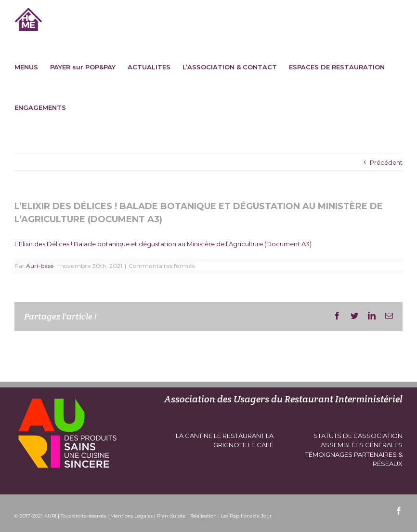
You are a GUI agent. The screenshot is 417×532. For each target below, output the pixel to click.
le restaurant (239, 436)
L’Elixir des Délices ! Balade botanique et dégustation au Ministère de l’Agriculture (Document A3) (163, 244)
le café (261, 445)
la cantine (194, 436)
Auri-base (40, 266)
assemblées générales (362, 445)
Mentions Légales (131, 516)
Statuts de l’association (358, 436)
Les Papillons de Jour (246, 516)
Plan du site (171, 516)
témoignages (329, 454)
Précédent (386, 162)
